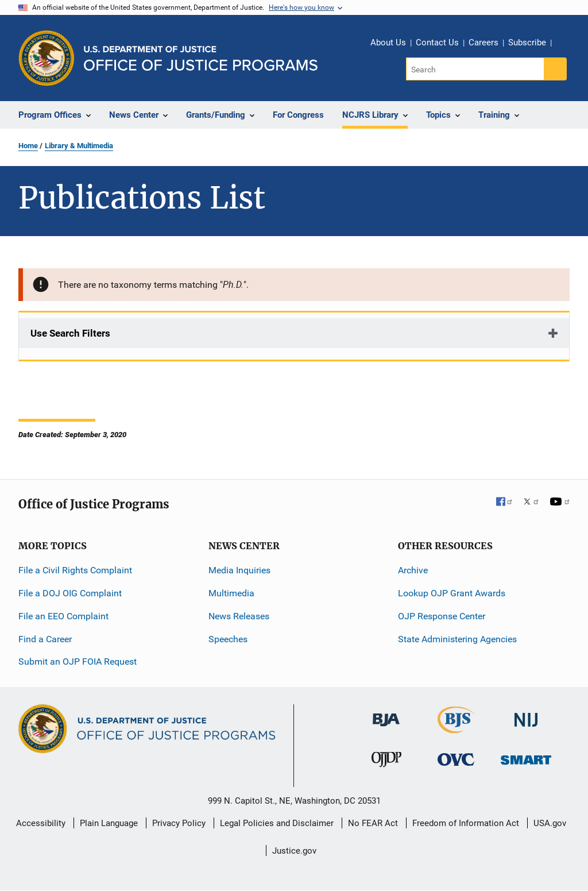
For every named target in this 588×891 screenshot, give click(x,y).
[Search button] (555, 69)
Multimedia (231, 593)
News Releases (239, 616)
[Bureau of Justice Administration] (386, 714)
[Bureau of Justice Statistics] (456, 728)
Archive (413, 570)
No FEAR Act (373, 823)
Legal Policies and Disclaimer (277, 823)
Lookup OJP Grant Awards (452, 593)
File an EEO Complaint (63, 616)
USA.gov (550, 823)
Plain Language (109, 823)
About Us (388, 43)
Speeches (228, 639)
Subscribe (527, 43)
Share (564, 44)
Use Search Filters (70, 333)
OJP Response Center (442, 616)
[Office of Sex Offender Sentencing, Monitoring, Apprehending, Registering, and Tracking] (526, 757)
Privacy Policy (179, 823)
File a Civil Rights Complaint (75, 570)
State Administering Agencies (457, 639)
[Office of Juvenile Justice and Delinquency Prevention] (386, 762)
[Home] (201, 58)
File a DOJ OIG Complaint (70, 593)
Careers (483, 43)
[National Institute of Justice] (526, 715)
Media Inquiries (239, 570)
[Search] (476, 69)
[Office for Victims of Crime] (456, 759)
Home (28, 146)
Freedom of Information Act (466, 823)
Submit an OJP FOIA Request (78, 662)
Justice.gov (294, 851)
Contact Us (437, 43)
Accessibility (41, 823)
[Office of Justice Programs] (47, 58)
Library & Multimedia (79, 146)
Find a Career (45, 639)
